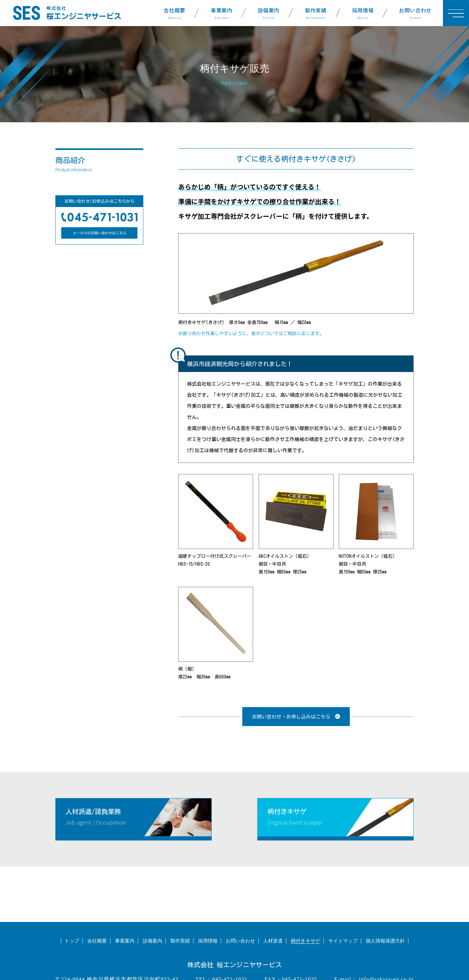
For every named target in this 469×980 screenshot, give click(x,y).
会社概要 (174, 13)
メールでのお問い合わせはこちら (99, 233)
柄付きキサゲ (306, 941)
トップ (72, 941)
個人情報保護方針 (385, 941)
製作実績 (316, 13)
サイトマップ (343, 941)
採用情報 (363, 13)
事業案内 (222, 13)
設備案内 (269, 13)
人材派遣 (273, 941)
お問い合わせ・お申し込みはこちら (291, 717)
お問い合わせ (415, 13)
